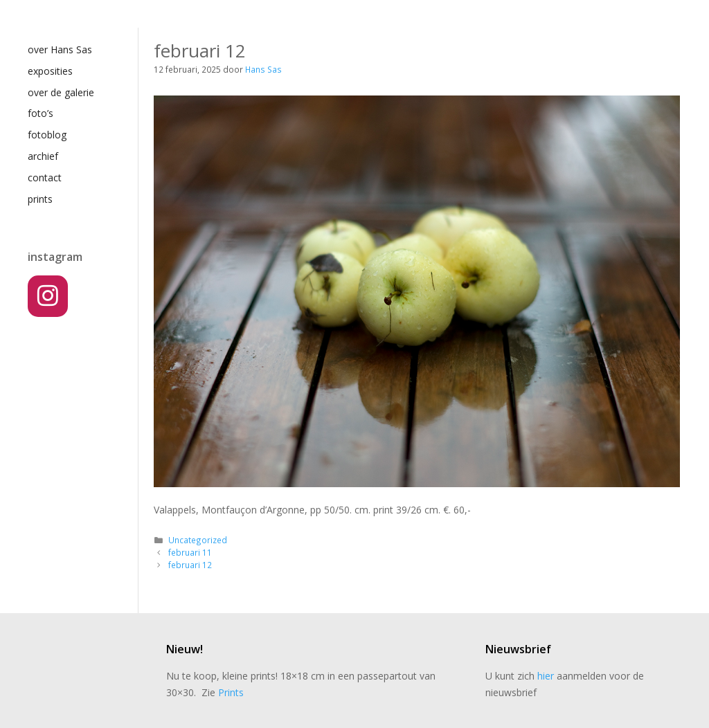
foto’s (41, 113)
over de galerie (61, 92)
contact (45, 178)
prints (40, 199)
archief (43, 156)
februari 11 (190, 552)
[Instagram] (48, 296)
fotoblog (47, 135)
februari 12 (190, 565)
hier (546, 676)
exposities (50, 71)
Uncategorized (198, 540)
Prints (231, 692)
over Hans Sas (60, 49)
